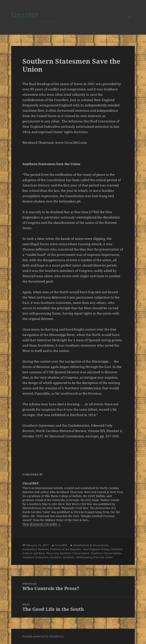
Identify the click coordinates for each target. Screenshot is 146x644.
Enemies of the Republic (66, 549)
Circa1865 (25, 15)
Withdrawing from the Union (94, 557)
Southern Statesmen (35, 557)
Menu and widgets (130, 23)
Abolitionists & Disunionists (91, 545)
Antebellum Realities (36, 549)
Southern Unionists (62, 557)
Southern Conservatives (106, 553)
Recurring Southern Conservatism (68, 553)
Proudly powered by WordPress (43, 636)
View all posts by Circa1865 (40, 524)
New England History (96, 549)
